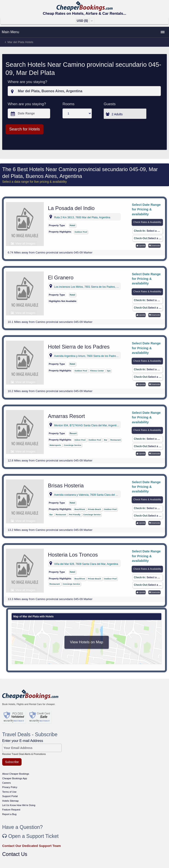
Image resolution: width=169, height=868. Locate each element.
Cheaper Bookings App (15, 778)
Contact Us (15, 854)
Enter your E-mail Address (23, 741)
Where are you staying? (28, 82)
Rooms (68, 104)
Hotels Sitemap (10, 801)
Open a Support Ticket (30, 836)
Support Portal (10, 796)
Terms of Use (9, 792)
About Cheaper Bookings (16, 774)
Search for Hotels (25, 129)
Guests (110, 104)
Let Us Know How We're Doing (19, 805)
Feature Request (11, 810)
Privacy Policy (10, 787)
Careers (6, 783)
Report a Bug (9, 814)
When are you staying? (27, 104)
